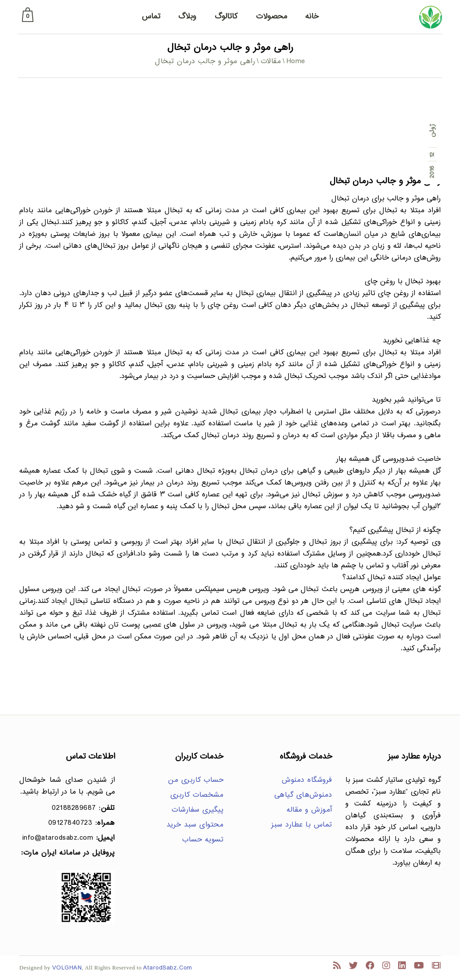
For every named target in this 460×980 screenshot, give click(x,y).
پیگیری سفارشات (198, 810)
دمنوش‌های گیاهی (303, 795)
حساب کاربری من (196, 780)
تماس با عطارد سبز (302, 825)
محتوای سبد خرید (195, 825)
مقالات (271, 62)
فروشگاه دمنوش (307, 780)
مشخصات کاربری (197, 795)
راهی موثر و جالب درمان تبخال (385, 181)
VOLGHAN (67, 968)
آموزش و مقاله (309, 810)
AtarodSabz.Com (167, 968)
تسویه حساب (203, 840)
